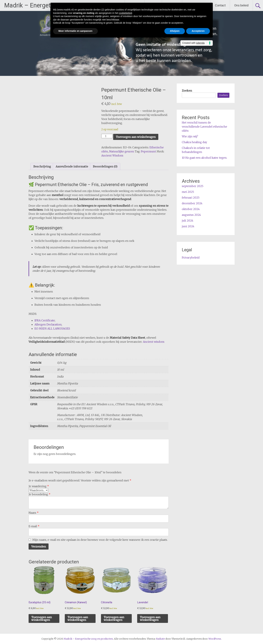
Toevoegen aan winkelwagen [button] (42, 618)
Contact (220, 5)
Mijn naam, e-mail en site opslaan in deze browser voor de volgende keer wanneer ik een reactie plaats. (100, 540)
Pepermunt (148, 151)
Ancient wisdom (154, 342)
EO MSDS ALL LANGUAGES (52, 329)
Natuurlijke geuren (122, 151)
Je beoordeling (39, 494)
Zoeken (187, 91)
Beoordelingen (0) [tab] (105, 166)
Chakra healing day (194, 142)
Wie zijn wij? (190, 136)
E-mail (34, 526)
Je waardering (39, 486)
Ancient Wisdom (112, 155)
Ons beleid (241, 5)
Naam (34, 513)
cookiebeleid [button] (125, 13)
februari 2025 (191, 198)
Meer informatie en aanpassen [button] (76, 31)
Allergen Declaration (48, 324)
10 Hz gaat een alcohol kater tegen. (204, 158)
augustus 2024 (191, 215)
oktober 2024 (191, 209)
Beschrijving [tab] (42, 166)
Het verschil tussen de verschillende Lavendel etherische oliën (204, 127)
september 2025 (193, 186)
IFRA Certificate (45, 320)
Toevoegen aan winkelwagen (136, 137)
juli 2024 (188, 221)
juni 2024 (188, 226)
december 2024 (192, 203)
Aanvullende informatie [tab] (72, 166)
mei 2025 (188, 192)
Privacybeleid (191, 258)
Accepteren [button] (198, 31)
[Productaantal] (107, 136)
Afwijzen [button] (175, 31)
